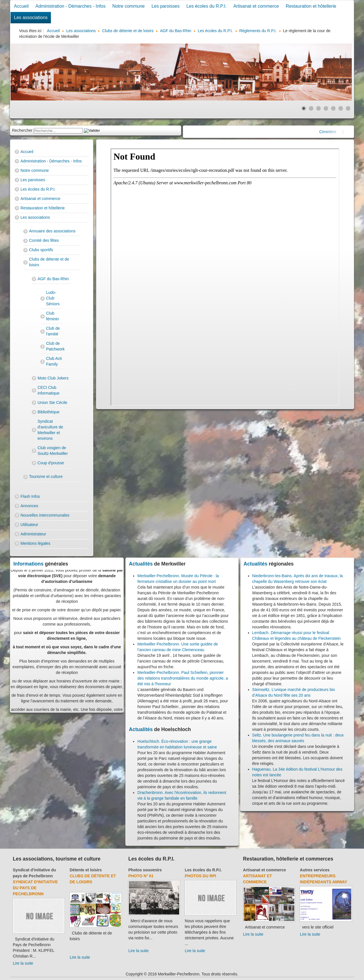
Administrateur (33, 534)
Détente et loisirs (86, 870)
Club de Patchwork (54, 346)
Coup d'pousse (51, 463)
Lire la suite (23, 963)
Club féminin (52, 316)
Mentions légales (35, 543)
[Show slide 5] (333, 108)
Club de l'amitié (53, 331)
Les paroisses (166, 6)
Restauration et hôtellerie (311, 6)
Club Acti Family (54, 361)
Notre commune (129, 6)
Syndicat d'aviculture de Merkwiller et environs (50, 430)
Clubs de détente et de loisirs (49, 262)
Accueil (21, 6)
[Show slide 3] (318, 108)
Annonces (29, 506)
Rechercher (22, 130)
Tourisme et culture (46, 476)
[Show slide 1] (304, 108)
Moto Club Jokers (53, 378)
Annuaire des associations (52, 231)
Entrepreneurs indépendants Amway (324, 879)
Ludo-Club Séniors (53, 298)
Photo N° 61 (141, 876)
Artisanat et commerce (256, 6)
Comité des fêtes (44, 240)
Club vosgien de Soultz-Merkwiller (53, 451)
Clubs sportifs (41, 250)
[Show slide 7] (348, 108)
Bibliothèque (48, 412)
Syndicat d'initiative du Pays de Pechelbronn (35, 888)
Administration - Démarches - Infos (71, 6)
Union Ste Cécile (52, 403)
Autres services (315, 870)
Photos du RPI (200, 876)
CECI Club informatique (48, 390)
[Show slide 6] (341, 108)
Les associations (31, 17)
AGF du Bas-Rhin (53, 279)
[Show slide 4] (326, 108)
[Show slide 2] (311, 108)
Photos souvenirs (145, 870)
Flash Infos (30, 496)
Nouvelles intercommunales (45, 515)
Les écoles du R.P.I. (206, 6)
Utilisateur (29, 525)
